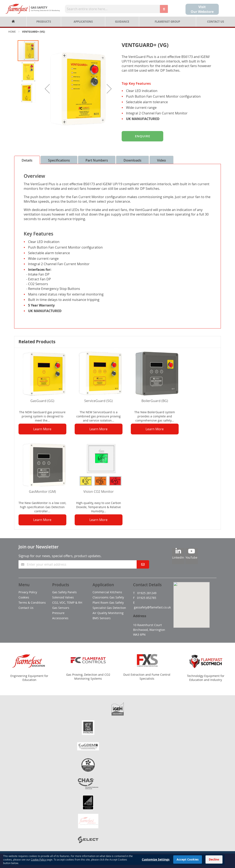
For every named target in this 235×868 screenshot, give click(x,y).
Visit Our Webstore (202, 9)
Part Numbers (97, 160)
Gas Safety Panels (64, 592)
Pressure (58, 613)
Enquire (143, 136)
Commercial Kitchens (107, 592)
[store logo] (33, 9)
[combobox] (112, 9)
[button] (47, 89)
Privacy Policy (28, 592)
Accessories (60, 618)
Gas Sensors (61, 608)
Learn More (42, 429)
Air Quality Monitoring (108, 613)
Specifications (59, 160)
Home (12, 32)
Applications (83, 22)
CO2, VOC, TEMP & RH (67, 603)
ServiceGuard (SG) (98, 401)
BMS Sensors (102, 618)
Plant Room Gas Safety (108, 603)
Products (44, 22)
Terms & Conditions (32, 603)
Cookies (24, 597)
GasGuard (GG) (42, 401)
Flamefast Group (167, 22)
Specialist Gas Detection (109, 608)
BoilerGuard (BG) (155, 401)
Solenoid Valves (63, 597)
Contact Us (216, 22)
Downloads (132, 160)
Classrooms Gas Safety (108, 597)
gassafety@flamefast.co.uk (152, 607)
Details (27, 160)
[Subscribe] (143, 564)
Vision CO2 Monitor (99, 492)
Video (161, 160)
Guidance (122, 22)
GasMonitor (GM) (42, 492)
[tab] (27, 160)
